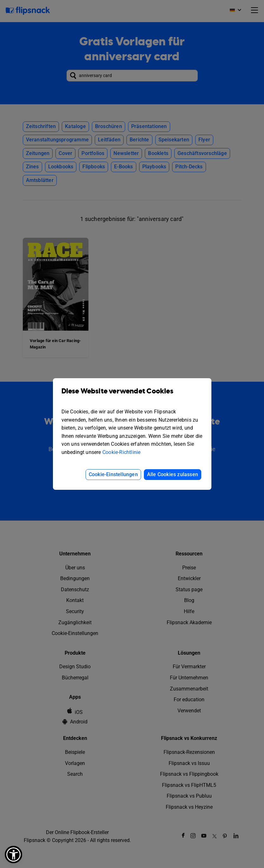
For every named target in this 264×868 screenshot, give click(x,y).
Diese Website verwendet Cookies (132, 396)
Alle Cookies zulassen (173, 474)
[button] (13, 855)
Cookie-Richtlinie (121, 452)
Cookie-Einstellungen (113, 474)
